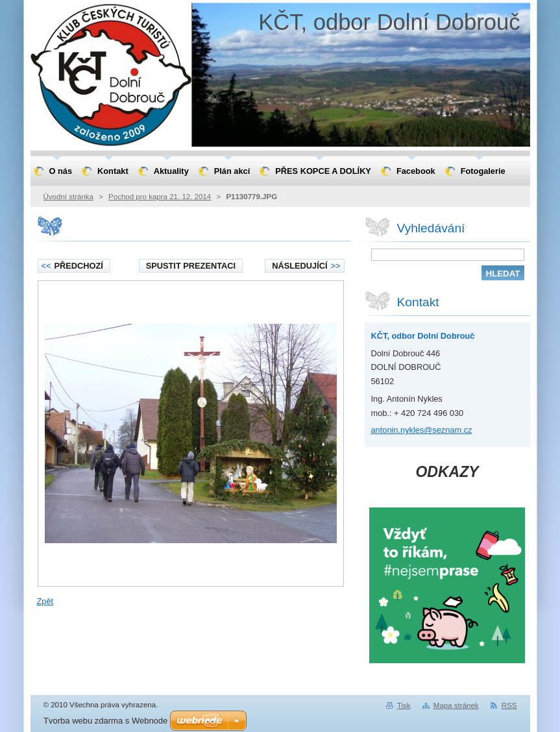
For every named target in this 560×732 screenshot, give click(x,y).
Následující (306, 266)
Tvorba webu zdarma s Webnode (105, 721)
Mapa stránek (456, 705)
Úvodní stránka (68, 197)
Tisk (404, 705)
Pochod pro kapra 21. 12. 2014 (160, 197)
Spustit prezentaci (191, 266)
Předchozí (72, 266)
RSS (509, 705)
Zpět (45, 601)
